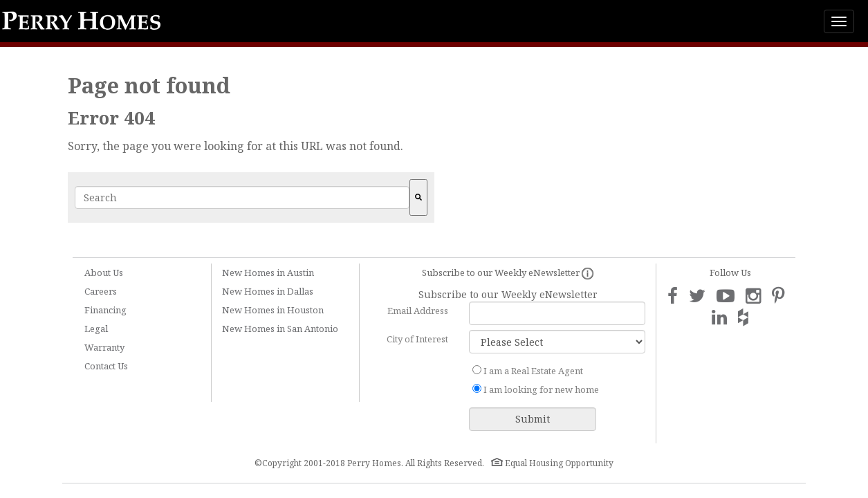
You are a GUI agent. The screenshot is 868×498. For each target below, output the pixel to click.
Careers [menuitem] (101, 291)
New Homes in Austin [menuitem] (268, 273)
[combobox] (242, 197)
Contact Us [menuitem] (106, 366)
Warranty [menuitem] (104, 347)
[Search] (418, 197)
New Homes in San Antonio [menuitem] (280, 329)
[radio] (557, 371)
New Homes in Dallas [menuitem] (268, 291)
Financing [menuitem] (105, 310)
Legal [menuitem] (96, 329)
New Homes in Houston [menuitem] (273, 310)
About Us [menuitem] (104, 273)
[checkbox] (557, 380)
